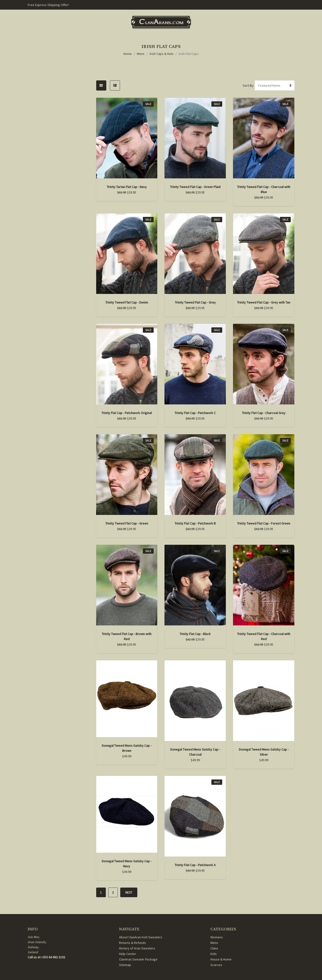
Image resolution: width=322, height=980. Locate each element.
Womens (217, 937)
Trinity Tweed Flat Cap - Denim (127, 302)
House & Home (221, 959)
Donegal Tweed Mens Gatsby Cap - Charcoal (195, 752)
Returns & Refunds (133, 943)
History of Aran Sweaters (137, 948)
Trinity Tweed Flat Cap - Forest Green (264, 523)
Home (128, 54)
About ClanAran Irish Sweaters (141, 937)
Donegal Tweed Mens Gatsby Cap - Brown (127, 748)
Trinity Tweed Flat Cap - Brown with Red (127, 636)
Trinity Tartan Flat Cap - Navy (127, 187)
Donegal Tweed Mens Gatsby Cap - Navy (127, 864)
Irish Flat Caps (189, 54)
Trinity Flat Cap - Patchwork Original (127, 413)
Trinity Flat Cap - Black (195, 634)
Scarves (216, 965)
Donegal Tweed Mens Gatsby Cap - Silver (264, 752)
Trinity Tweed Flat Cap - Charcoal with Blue (264, 189)
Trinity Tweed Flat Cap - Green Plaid (195, 187)
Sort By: (248, 85)
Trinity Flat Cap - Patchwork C (195, 413)
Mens (141, 54)
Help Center (128, 954)
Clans (214, 948)
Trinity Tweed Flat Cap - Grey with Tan (264, 302)
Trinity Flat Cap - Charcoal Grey (264, 413)
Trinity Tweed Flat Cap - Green (127, 523)
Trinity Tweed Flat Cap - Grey (195, 302)
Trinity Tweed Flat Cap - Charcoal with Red (264, 636)
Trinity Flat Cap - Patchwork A (195, 865)
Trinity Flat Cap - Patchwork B (195, 523)
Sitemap (125, 965)
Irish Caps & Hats (162, 54)
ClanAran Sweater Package (138, 959)
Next (129, 892)
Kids (214, 954)
